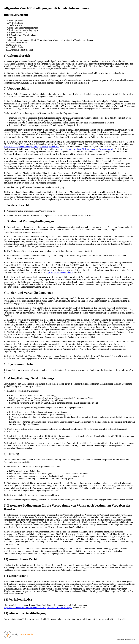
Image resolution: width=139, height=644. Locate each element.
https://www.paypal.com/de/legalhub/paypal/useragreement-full (31, 147)
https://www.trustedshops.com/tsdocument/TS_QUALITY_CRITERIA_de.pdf (38, 608)
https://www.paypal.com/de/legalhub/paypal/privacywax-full (87, 149)
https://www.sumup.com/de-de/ (60, 272)
